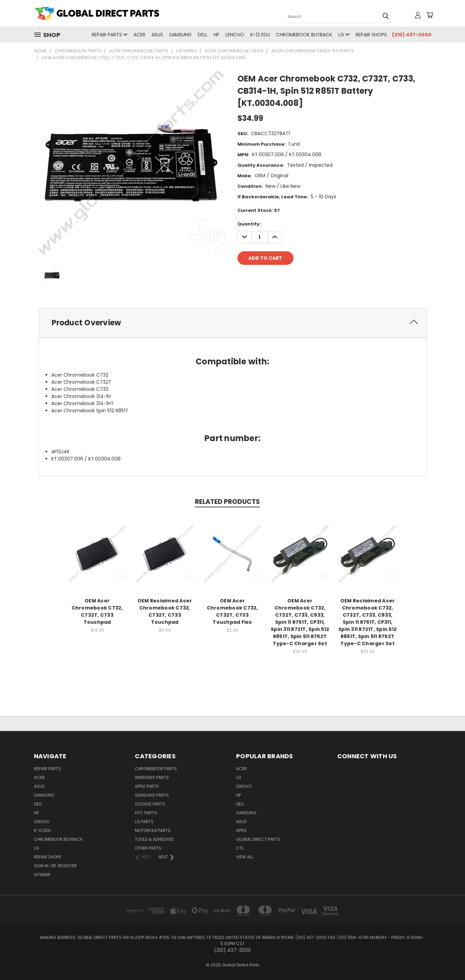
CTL (240, 848)
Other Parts (148, 848)
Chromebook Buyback (304, 35)
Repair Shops (371, 35)
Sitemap (42, 875)
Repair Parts (110, 35)
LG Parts (144, 822)
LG (344, 35)
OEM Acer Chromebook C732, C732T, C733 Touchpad (97, 612)
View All (245, 857)
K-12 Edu (260, 35)
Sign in (42, 866)
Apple (241, 830)
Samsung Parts (152, 795)
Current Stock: (259, 210)
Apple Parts (147, 786)
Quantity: (249, 224)
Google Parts (150, 804)
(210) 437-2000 (412, 35)
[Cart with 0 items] (430, 15)
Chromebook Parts (156, 769)
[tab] (233, 323)
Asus (157, 35)
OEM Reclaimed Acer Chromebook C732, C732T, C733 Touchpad (165, 612)
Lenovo (235, 35)
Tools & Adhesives (155, 839)
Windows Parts (152, 777)
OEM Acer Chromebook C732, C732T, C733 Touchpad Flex (232, 612)
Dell (203, 35)
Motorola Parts (153, 830)
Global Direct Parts (258, 839)
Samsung (180, 35)
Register (67, 866)
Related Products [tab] (227, 502)
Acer (139, 35)
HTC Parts (146, 813)
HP (217, 35)
